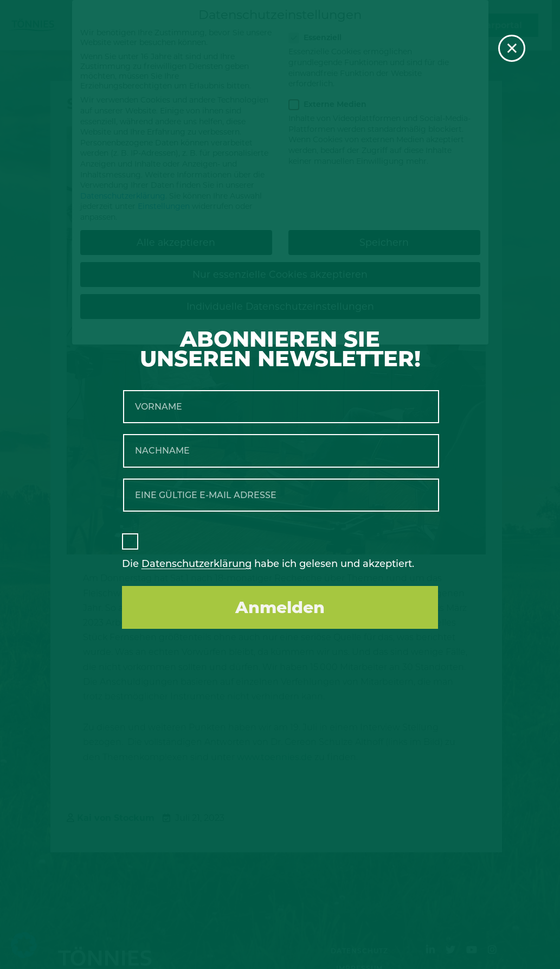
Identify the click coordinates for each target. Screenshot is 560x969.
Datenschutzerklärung (197, 564)
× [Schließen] (512, 48)
